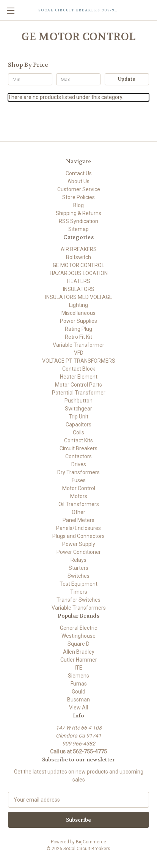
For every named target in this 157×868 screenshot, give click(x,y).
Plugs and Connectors (78, 536)
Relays (78, 560)
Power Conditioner (79, 552)
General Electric (78, 628)
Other (78, 512)
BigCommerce (91, 842)
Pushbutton (78, 401)
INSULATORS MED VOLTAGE (79, 297)
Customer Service (79, 189)
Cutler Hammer (79, 660)
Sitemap (78, 229)
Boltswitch (78, 257)
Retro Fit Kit (78, 337)
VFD (79, 353)
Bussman (78, 700)
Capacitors (78, 425)
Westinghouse (78, 636)
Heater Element (79, 377)
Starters (78, 568)
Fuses (79, 480)
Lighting (78, 305)
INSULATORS (79, 289)
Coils (78, 432)
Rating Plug (78, 329)
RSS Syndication (78, 221)
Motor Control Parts (78, 385)
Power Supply (79, 544)
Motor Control (79, 488)
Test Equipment (78, 584)
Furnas (79, 684)
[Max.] (78, 79)
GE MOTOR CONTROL (78, 265)
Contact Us (79, 173)
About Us (78, 181)
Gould (78, 692)
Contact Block (79, 369)
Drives (79, 464)
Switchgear (78, 409)
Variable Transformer (78, 345)
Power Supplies (78, 321)
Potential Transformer (79, 393)
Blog (78, 205)
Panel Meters (78, 520)
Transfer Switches (78, 600)
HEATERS (79, 281)
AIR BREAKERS (79, 249)
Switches (78, 576)
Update (127, 79)
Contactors (78, 456)
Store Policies (78, 197)
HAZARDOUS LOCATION (79, 273)
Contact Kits (78, 440)
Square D (78, 644)
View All (78, 708)
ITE (78, 668)
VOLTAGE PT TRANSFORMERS (79, 361)
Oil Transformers (79, 504)
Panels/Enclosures (78, 528)
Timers (79, 592)
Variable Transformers (79, 608)
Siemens (78, 676)
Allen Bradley (79, 652)
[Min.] (30, 79)
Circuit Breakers (78, 448)
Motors (79, 496)
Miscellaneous (78, 313)
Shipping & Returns (78, 213)
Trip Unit (78, 417)
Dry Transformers (78, 472)
